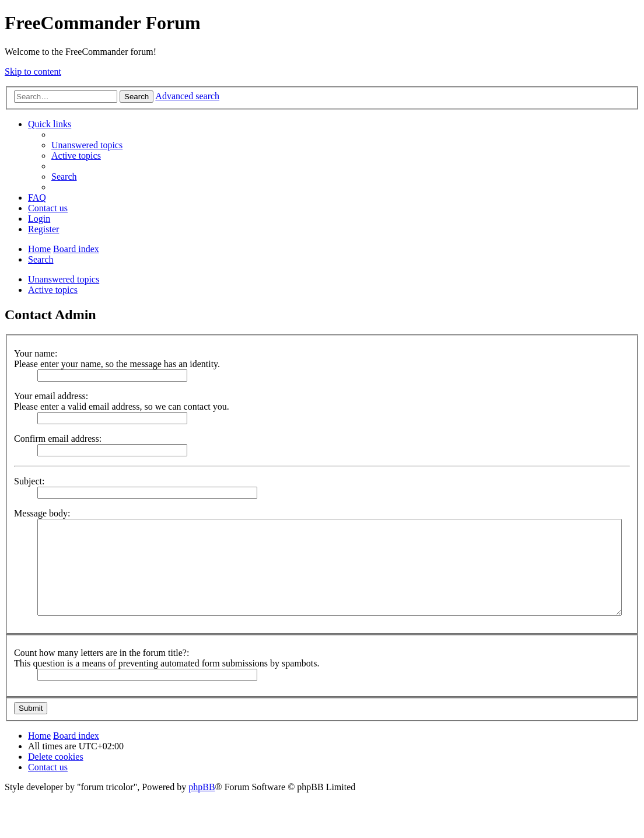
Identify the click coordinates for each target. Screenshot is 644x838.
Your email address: (51, 396)
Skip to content (33, 71)
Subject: (29, 481)
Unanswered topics (64, 279)
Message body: (42, 513)
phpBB (202, 787)
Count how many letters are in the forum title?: (101, 653)
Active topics (53, 290)
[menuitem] (87, 145)
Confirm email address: (58, 439)
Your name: (36, 353)
